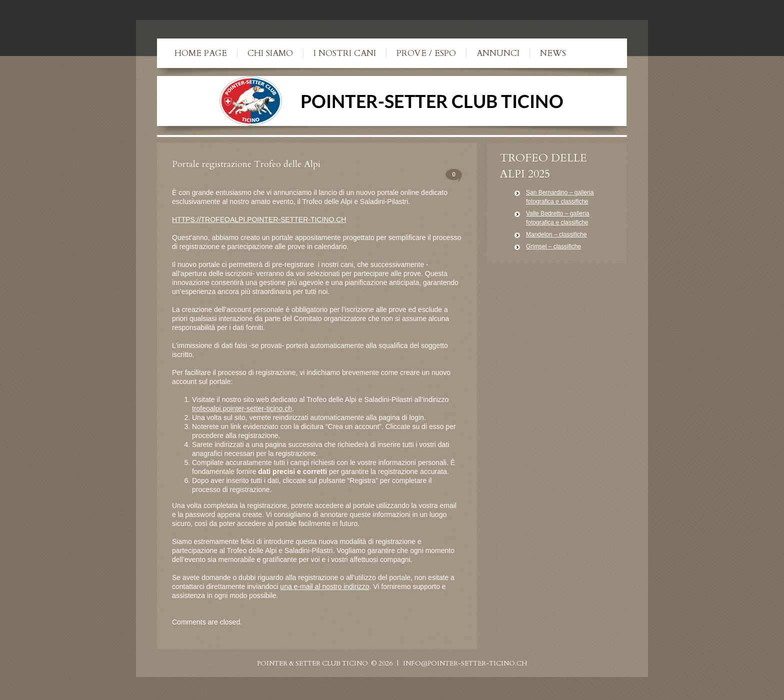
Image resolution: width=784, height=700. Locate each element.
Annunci (498, 53)
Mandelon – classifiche (556, 234)
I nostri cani (345, 53)
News (553, 53)
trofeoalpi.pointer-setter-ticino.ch (242, 408)
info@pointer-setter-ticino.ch (465, 663)
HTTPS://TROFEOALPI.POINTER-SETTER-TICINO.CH (259, 219)
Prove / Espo (426, 53)
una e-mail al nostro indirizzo (324, 586)
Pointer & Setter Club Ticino (312, 663)
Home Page (201, 53)
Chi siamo (270, 53)
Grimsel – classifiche (553, 246)
